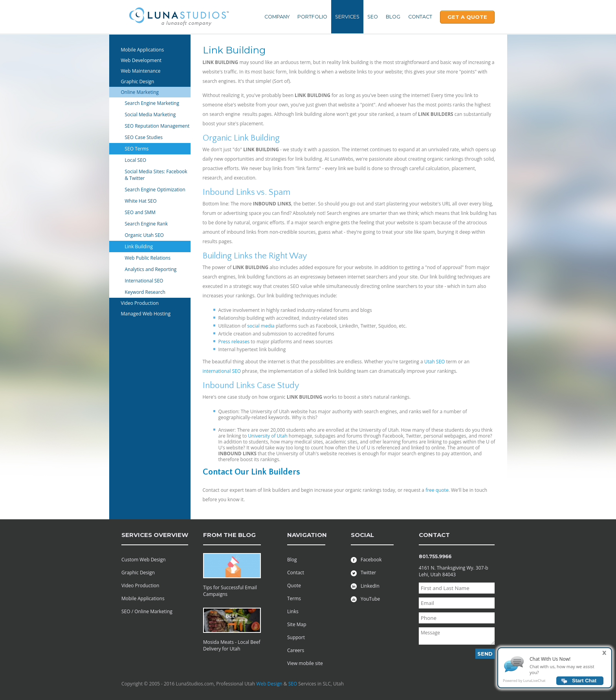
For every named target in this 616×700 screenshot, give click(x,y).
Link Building (139, 246)
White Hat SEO (141, 201)
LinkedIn (365, 586)
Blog (393, 17)
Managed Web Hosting (146, 314)
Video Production (140, 303)
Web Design (269, 684)
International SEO (144, 281)
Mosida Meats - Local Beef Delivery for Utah (232, 645)
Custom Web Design (144, 560)
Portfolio (312, 17)
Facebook (366, 560)
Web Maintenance (141, 71)
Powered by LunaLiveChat (524, 684)
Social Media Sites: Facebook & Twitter (156, 175)
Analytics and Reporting (151, 269)
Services (347, 17)
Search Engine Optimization (155, 190)
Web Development (141, 60)
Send (485, 654)
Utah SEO (435, 362)
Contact (420, 17)
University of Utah (268, 436)
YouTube (365, 599)
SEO (373, 17)
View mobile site (305, 663)
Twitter (363, 573)
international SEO (222, 371)
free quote (437, 490)
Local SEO (136, 160)
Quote (294, 585)
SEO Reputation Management (157, 126)
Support (296, 637)
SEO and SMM (140, 212)
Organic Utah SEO (144, 235)
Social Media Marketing (150, 115)
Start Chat (584, 684)
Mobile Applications (143, 50)
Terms (294, 598)
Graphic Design (138, 82)
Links (293, 611)
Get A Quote (467, 17)
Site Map (297, 624)
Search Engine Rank (147, 224)
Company (277, 17)
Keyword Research (145, 292)
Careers (296, 650)
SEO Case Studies (144, 137)
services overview (155, 535)
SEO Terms (137, 149)
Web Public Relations (148, 258)
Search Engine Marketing (152, 103)
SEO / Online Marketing (147, 611)
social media (261, 326)
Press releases (234, 342)
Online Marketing (140, 92)
